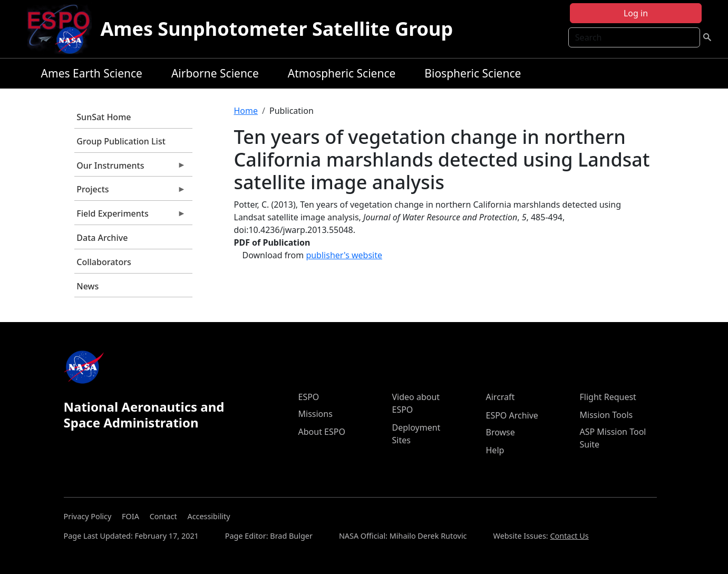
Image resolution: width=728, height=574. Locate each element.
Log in (636, 13)
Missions (316, 414)
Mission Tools (606, 415)
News (88, 286)
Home (246, 111)
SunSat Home (104, 117)
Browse (501, 432)
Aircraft (501, 397)
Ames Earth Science (92, 73)
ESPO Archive (512, 415)
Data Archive (102, 238)
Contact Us (569, 536)
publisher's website (344, 255)
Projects (130, 192)
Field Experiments (130, 216)
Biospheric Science (473, 73)
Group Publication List (121, 141)
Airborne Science (215, 73)
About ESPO (322, 432)
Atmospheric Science (342, 73)
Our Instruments (130, 168)
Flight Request (608, 397)
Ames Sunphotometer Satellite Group (276, 29)
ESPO (309, 397)
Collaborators (104, 262)
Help (495, 450)
